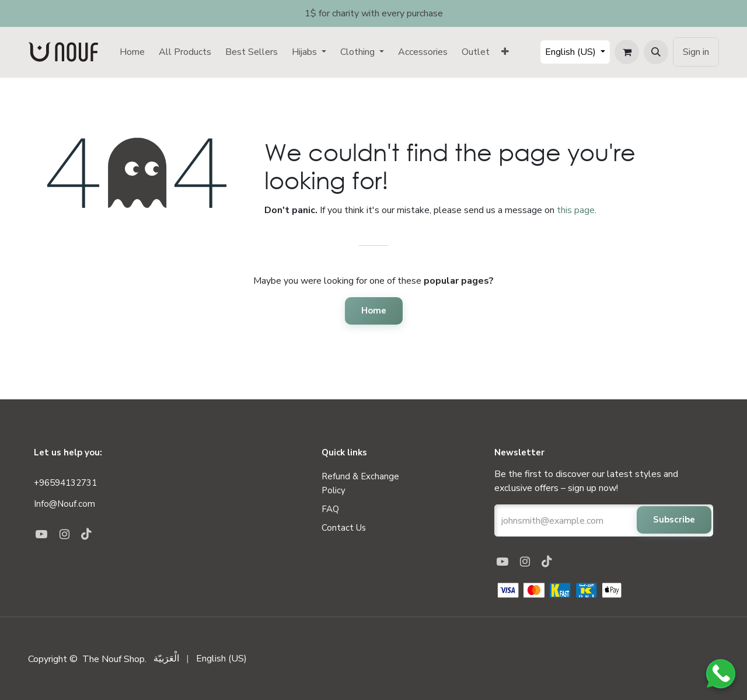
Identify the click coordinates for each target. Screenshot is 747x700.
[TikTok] (550, 562)
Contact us (344, 528)
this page (576, 210)
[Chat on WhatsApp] (721, 674)
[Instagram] (528, 562)
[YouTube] (505, 562)
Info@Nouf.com (66, 504)
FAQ (330, 509)
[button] (656, 52)
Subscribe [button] (674, 520)
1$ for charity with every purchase (374, 13)
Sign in (696, 52)
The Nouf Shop (114, 659)
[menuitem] (132, 52)
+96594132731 (65, 483)
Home (374, 311)
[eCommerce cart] (627, 52)
